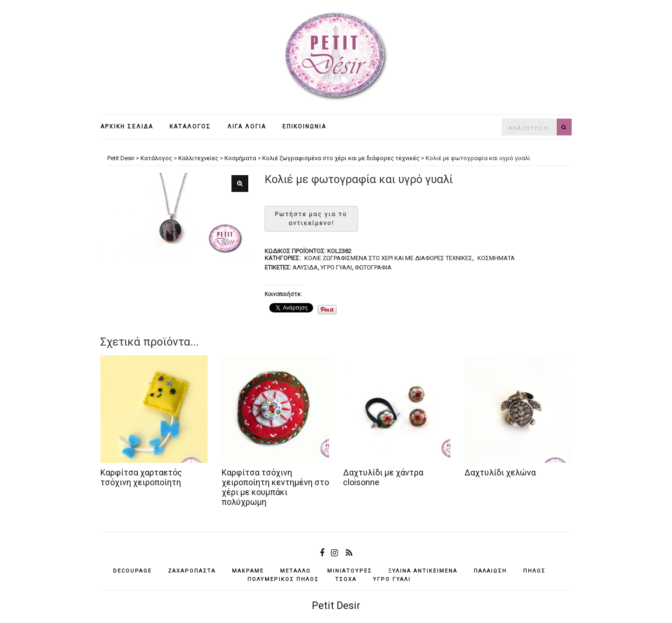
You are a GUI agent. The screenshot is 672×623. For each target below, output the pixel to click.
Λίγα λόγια (247, 127)
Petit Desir (336, 605)
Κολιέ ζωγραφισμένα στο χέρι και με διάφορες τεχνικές (388, 258)
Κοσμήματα (496, 258)
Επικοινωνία (304, 127)
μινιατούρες (350, 571)
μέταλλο (295, 571)
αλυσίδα (305, 267)
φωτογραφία (373, 267)
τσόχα (346, 579)
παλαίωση (490, 571)
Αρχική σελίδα (127, 127)
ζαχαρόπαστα (192, 571)
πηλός (534, 571)
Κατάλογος (190, 127)
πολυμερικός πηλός (283, 579)
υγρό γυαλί (336, 267)
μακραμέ (248, 571)
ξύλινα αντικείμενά (423, 571)
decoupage (132, 571)
